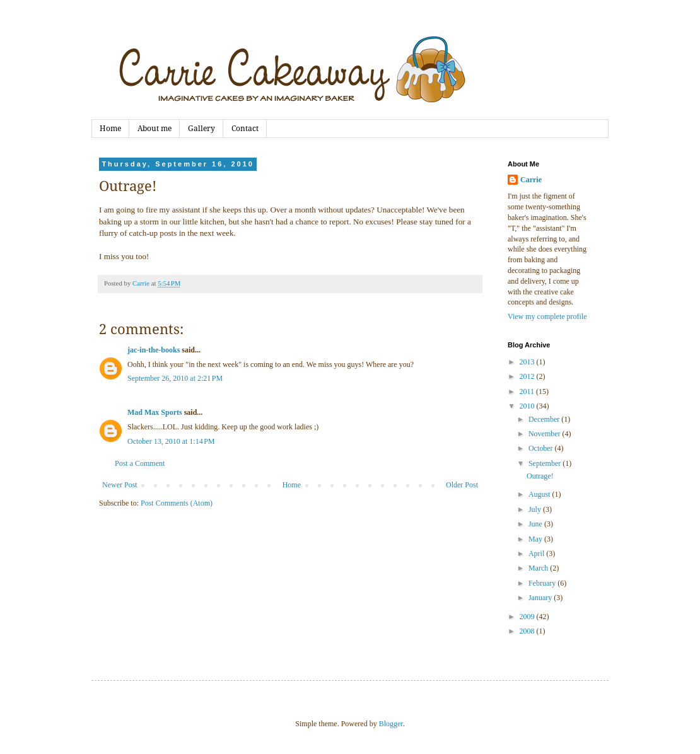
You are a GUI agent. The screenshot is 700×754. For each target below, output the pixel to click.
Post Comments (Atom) (177, 503)
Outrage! (540, 476)
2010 (528, 406)
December (545, 419)
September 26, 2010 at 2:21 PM (175, 378)
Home (110, 129)
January (541, 598)
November (545, 434)
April (537, 554)
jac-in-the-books (154, 350)
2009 (528, 617)
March (539, 568)
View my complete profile (547, 316)
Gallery (201, 129)
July (536, 509)
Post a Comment (140, 463)
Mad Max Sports (155, 412)
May (536, 539)
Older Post (462, 485)
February (543, 583)
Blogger (391, 724)
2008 (528, 631)
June (536, 524)
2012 (528, 376)
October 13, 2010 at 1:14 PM (171, 441)
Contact (245, 129)
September (545, 463)
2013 (528, 362)
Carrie (531, 180)
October (542, 448)
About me (155, 129)
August (540, 494)
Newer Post (120, 485)
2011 (528, 391)
